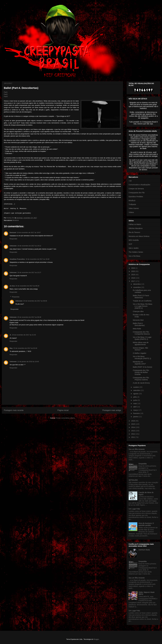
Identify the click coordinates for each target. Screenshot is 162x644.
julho (135, 397)
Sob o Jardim (134, 248)
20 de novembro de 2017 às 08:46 (35, 301)
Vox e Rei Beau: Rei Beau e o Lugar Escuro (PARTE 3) (143, 306)
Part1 (6, 92)
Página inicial (63, 410)
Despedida (143, 464)
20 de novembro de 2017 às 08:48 (29, 317)
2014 (133, 427)
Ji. (10, 335)
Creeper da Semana (136, 189)
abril (135, 407)
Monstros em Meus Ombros (139, 236)
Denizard (13, 233)
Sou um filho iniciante (137, 449)
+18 (130, 181)
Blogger (96, 639)
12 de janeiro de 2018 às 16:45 (28, 362)
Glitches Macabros (136, 228)
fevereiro (137, 413)
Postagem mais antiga (112, 410)
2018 (133, 278)
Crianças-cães (138, 311)
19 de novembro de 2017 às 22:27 (29, 272)
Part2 (6, 94)
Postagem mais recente (14, 410)
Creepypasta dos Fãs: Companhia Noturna (141, 333)
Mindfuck (16, 220)
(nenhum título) (144, 550)
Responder (13, 239)
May (11, 348)
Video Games (134, 208)
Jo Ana (12, 286)
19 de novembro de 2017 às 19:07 (29, 233)
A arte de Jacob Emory (141, 383)
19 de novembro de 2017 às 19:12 (29, 246)
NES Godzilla (134, 240)
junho (135, 400)
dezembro (137, 284)
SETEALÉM (133, 480)
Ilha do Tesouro (134, 232)
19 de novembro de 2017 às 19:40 (37, 259)
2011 (133, 437)
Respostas (16, 297)
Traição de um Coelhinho (142, 301)
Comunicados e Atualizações (139, 185)
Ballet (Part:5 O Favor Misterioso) (141, 297)
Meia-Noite (137, 329)
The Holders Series (136, 252)
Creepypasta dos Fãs (137, 193)
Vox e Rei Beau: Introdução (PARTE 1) (142, 357)
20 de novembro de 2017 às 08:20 (27, 286)
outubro (136, 387)
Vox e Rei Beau (134, 256)
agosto (136, 394)
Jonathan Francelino (17, 259)
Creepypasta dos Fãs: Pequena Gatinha (141, 379)
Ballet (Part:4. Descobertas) (139, 324)
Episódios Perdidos (136, 197)
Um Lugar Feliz (134, 509)
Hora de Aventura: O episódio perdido (146, 524)
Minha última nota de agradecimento (141, 343)
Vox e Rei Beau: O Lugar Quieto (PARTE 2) (142, 338)
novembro (137, 287)
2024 (133, 268)
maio (135, 403)
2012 (133, 434)
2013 (133, 431)
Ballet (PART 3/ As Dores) (142, 367)
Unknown (13, 246)
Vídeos (131, 212)
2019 (133, 275)
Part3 (6, 96)
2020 (133, 271)
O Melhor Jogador (140, 353)
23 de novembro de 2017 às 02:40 (25, 348)
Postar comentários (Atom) (65, 418)
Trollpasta (132, 204)
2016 (133, 421)
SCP (130, 244)
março (136, 410)
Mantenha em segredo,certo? (139, 363)
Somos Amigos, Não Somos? (140, 349)
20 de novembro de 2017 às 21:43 (24, 335)
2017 (133, 281)
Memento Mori (138, 320)
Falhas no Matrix (135, 224)
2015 (133, 424)
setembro (137, 390)
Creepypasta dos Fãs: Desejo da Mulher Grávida (141, 372)
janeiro (136, 417)
